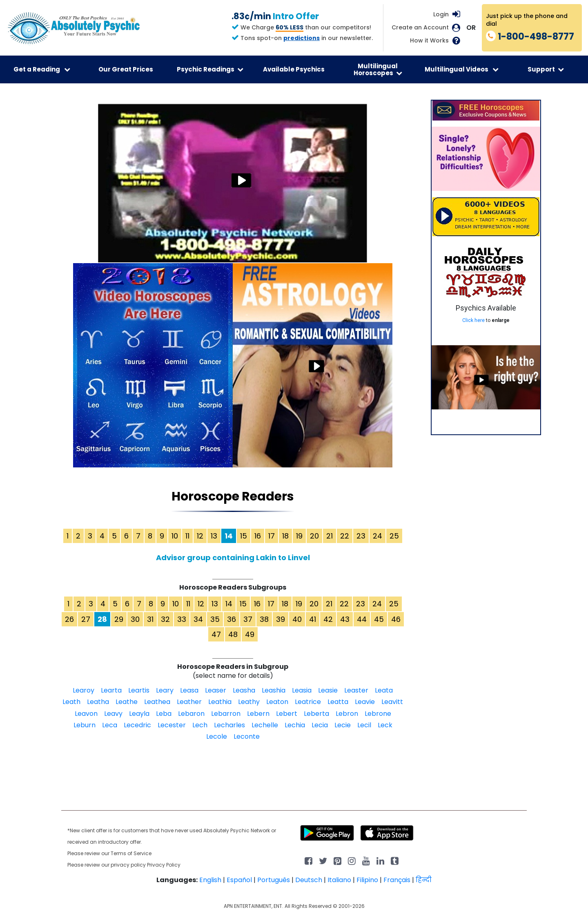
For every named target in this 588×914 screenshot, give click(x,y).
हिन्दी (424, 880)
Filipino (367, 880)
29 (119, 619)
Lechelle (265, 725)
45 (379, 619)
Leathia (220, 702)
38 (264, 619)
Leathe (127, 702)
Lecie (343, 725)
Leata (384, 690)
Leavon (86, 714)
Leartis (139, 690)
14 (229, 604)
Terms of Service (131, 853)
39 (281, 619)
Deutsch (309, 880)
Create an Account (420, 28)
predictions (302, 38)
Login (441, 14)
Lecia (320, 725)
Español (239, 880)
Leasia (302, 690)
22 (345, 536)
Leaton (277, 702)
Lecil (364, 725)
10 (175, 536)
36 (232, 619)
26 (69, 619)
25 (394, 536)
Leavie (365, 702)
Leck (385, 725)
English (210, 880)
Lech (200, 725)
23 (361, 536)
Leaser (216, 690)
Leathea (157, 702)
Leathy (249, 702)
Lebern (258, 714)
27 (86, 619)
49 (250, 634)
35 (215, 619)
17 (272, 536)
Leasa (189, 690)
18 (285, 536)
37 (248, 619)
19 (299, 536)
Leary (165, 690)
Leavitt (392, 702)
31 (150, 619)
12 (200, 536)
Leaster (356, 690)
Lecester (172, 725)
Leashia (274, 690)
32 (165, 619)
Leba (164, 714)
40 (297, 619)
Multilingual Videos (462, 69)
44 (362, 619)
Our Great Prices (126, 69)
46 (396, 619)
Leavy (113, 714)
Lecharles (229, 725)
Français (397, 880)
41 (313, 619)
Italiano (339, 880)
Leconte (247, 736)
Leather (189, 702)
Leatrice (308, 702)
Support (546, 69)
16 (258, 536)
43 (345, 619)
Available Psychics (294, 69)
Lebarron (226, 714)
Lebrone (378, 714)
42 (328, 619)
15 (244, 536)
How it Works (429, 41)
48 (233, 634)
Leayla (139, 714)
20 (314, 536)
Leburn (85, 725)
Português (274, 880)
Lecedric (137, 725)
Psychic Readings (210, 69)
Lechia (295, 725)
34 (198, 619)
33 (182, 619)
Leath (71, 702)
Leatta (338, 702)
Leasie (328, 690)
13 (214, 536)
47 (216, 634)
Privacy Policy (164, 865)
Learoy (84, 690)
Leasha (244, 690)
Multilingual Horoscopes (378, 69)
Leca (110, 725)
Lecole (217, 736)
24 (378, 536)
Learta (111, 690)
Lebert (287, 714)
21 (330, 536)
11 (187, 536)
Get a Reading (42, 69)
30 (135, 619)
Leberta (316, 714)
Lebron (347, 714)
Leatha (98, 702)
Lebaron (191, 714)
